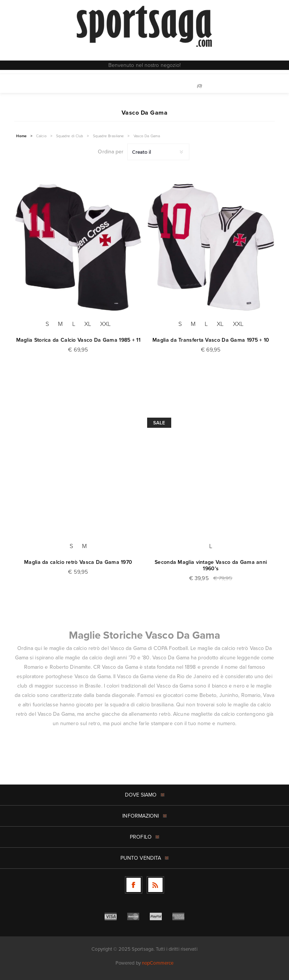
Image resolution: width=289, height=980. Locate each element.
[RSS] (155, 885)
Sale (159, 423)
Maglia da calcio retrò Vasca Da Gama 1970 (78, 562)
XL (88, 324)
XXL (105, 324)
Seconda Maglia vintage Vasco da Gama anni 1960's (211, 565)
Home (21, 136)
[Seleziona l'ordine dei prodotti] (158, 152)
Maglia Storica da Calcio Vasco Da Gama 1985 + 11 (78, 340)
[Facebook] (134, 885)
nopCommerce (158, 963)
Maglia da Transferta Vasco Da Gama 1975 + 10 (211, 340)
